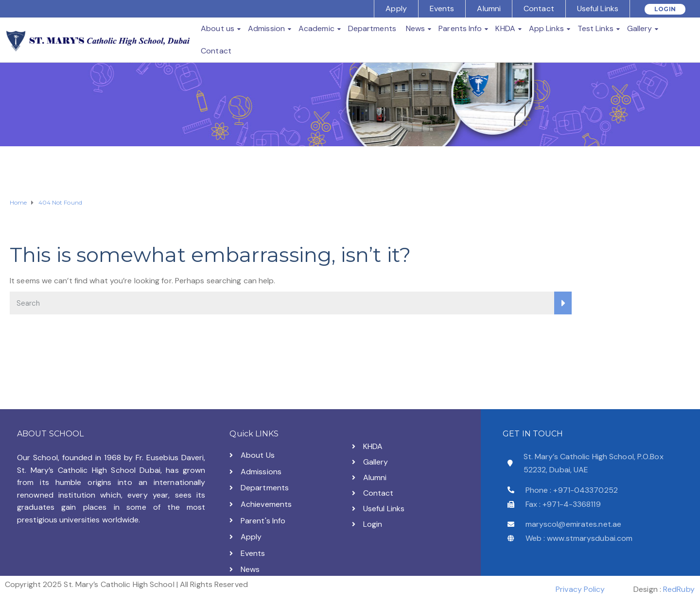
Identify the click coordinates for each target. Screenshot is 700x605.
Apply (396, 9)
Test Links (595, 28)
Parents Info (460, 28)
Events (442, 9)
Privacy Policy (580, 589)
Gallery (640, 28)
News (415, 28)
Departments (372, 28)
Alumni (489, 9)
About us (218, 28)
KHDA (505, 28)
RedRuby (679, 589)
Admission (266, 28)
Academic (316, 28)
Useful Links (598, 9)
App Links (546, 28)
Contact (539, 9)
